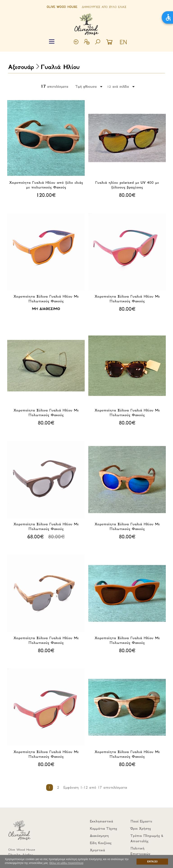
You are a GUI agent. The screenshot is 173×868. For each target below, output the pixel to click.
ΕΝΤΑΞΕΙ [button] (153, 861)
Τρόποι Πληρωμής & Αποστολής (147, 838)
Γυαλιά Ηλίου (60, 67)
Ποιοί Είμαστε (141, 821)
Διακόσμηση (99, 836)
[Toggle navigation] (52, 42)
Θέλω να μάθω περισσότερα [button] (66, 863)
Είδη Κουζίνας (101, 843)
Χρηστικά (97, 850)
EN (123, 42)
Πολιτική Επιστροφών (140, 851)
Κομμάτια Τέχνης (103, 829)
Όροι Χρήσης (141, 829)
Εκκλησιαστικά (101, 821)
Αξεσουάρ (21, 67)
